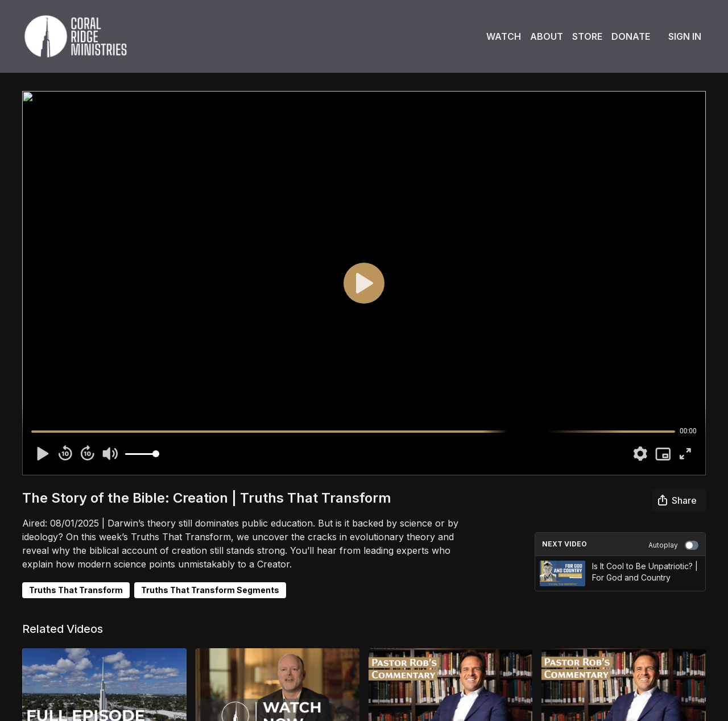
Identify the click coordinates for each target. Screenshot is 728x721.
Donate (631, 36)
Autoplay (673, 545)
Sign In (685, 36)
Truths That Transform (76, 590)
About (547, 36)
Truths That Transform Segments (210, 590)
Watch (504, 36)
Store (587, 36)
